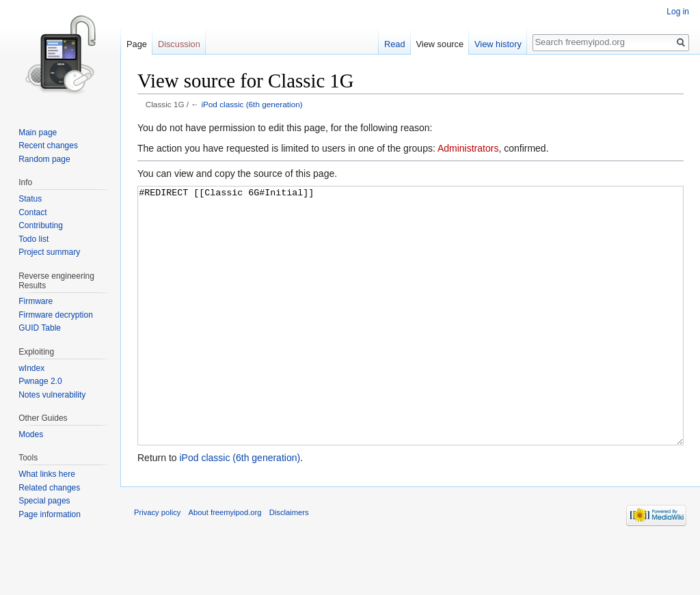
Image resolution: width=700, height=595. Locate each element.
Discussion (179, 44)
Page (137, 44)
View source (440, 44)
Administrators (468, 148)
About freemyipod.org (225, 564)
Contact (32, 212)
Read (395, 44)
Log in (678, 12)
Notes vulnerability (52, 395)
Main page (38, 133)
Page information (50, 514)
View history (498, 44)
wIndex (31, 368)
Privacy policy (157, 564)
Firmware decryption (56, 315)
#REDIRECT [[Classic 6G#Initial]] (410, 341)
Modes (31, 434)
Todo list (33, 239)
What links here (47, 474)
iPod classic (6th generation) (252, 104)
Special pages (44, 501)
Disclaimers (289, 564)
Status (30, 199)
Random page (44, 159)
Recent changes (48, 146)
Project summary (49, 252)
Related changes (49, 488)
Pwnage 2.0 (40, 381)
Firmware (36, 301)
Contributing (41, 225)
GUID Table (40, 328)
